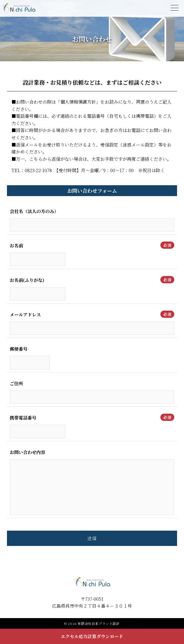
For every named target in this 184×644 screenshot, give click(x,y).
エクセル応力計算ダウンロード (92, 636)
